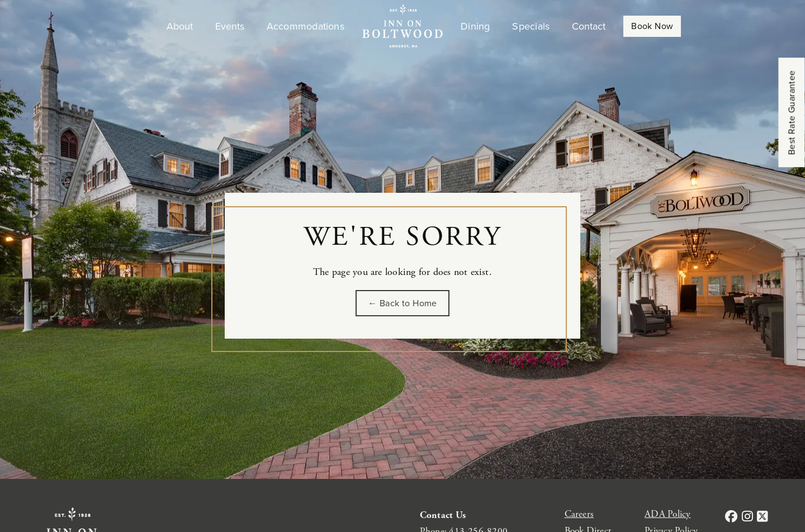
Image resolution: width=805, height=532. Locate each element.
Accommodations (306, 26)
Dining (475, 26)
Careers (579, 514)
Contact (589, 26)
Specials (531, 26)
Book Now (652, 26)
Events (230, 26)
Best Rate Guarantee (792, 113)
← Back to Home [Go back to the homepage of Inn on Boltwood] (402, 303)
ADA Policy (667, 514)
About (180, 26)
